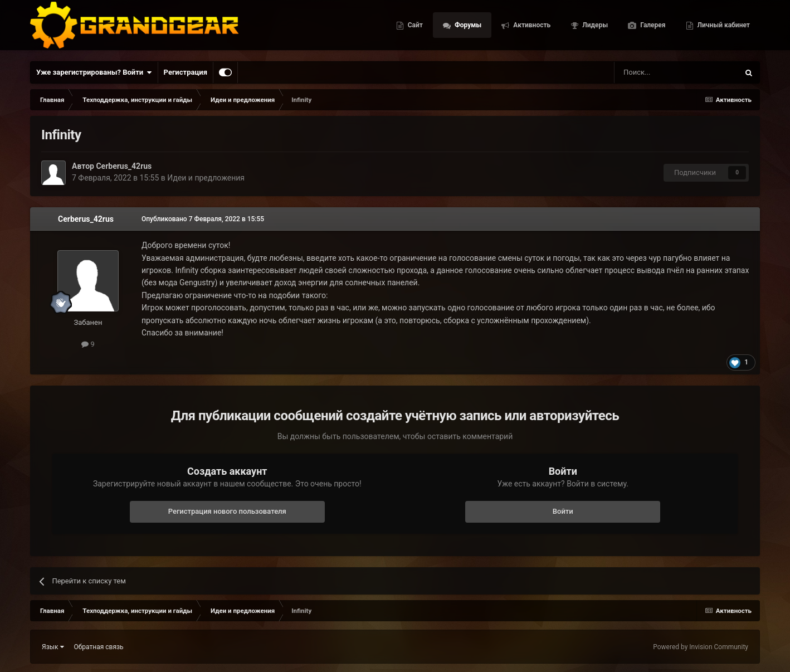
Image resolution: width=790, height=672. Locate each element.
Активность (531, 28)
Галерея (652, 28)
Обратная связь (99, 647)
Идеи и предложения (206, 178)
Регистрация (186, 72)
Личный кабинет (723, 28)
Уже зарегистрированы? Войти (94, 72)
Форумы (467, 28)
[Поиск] (651, 72)
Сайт (414, 28)
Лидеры (594, 28)
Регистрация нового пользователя (227, 511)
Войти (563, 511)
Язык (53, 647)
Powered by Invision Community (701, 647)
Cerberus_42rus (124, 166)
